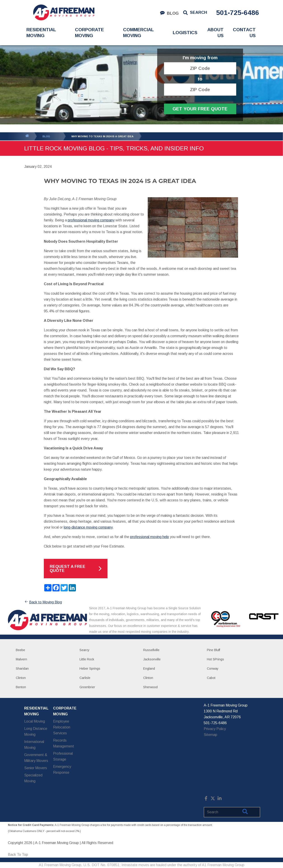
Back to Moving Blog (43, 602)
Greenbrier (87, 687)
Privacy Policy (215, 729)
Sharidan (22, 669)
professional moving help (150, 537)
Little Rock (87, 659)
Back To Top (18, 855)
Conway (213, 669)
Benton (21, 687)
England (149, 669)
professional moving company (91, 220)
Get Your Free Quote (200, 109)
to (200, 79)
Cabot (211, 678)
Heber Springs (90, 669)
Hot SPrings (215, 659)
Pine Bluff (213, 650)
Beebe (20, 650)
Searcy (84, 650)
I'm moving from (200, 58)
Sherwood (150, 687)
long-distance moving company (88, 527)
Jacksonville (152, 659)
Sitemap (210, 735)
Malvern (21, 659)
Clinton (21, 678)
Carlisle (85, 678)
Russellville (151, 650)
